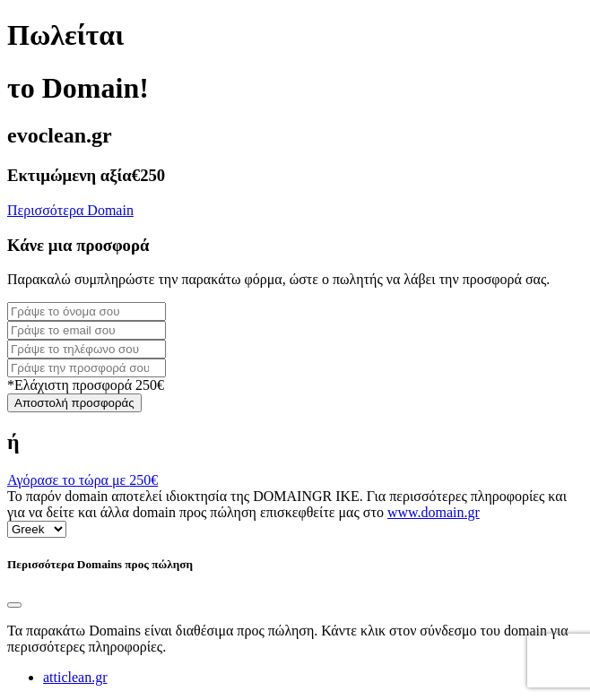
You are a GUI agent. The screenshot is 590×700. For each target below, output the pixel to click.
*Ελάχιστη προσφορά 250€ (86, 385)
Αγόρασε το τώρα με (82, 480)
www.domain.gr (434, 512)
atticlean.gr (75, 677)
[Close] (14, 605)
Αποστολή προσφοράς (74, 403)
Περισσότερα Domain (70, 210)
